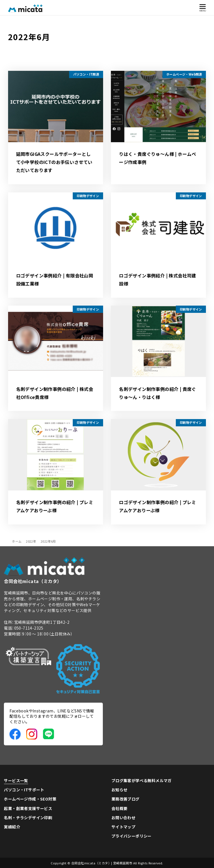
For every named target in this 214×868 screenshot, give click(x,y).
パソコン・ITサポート (24, 790)
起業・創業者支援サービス (28, 808)
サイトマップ (123, 827)
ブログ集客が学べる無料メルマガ (142, 780)
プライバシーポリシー (132, 836)
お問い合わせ (123, 818)
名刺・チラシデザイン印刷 (28, 818)
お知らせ (120, 790)
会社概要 (120, 808)
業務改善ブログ (126, 799)
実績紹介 (12, 827)
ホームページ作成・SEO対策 (30, 799)
